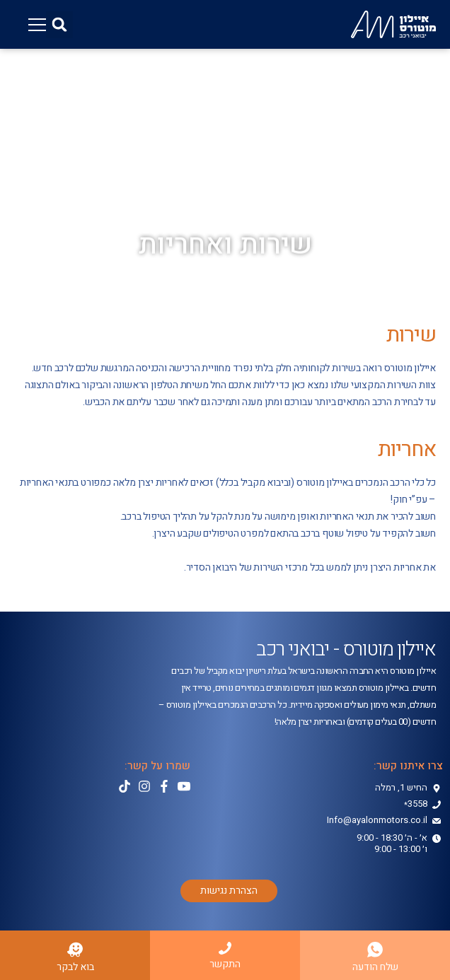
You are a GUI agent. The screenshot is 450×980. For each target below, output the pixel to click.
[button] (59, 25)
